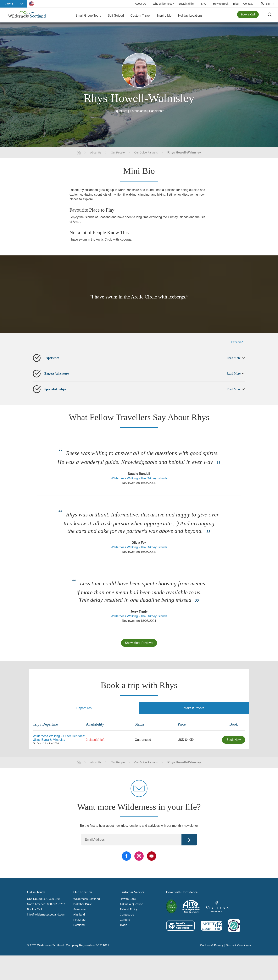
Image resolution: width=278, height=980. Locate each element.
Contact (248, 4)
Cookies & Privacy (212, 945)
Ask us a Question (131, 904)
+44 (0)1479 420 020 (46, 899)
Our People (118, 153)
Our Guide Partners (146, 153)
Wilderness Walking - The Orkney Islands (139, 478)
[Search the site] (270, 15)
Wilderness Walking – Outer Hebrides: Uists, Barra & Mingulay (59, 738)
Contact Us (127, 914)
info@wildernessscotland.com (46, 914)
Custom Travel (140, 15)
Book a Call (248, 15)
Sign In (270, 4)
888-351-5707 (56, 904)
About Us (141, 4)
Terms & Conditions (238, 945)
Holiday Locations (190, 15)
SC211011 (102, 945)
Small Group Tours (88, 15)
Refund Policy (129, 909)
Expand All (238, 342)
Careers (125, 920)
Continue (189, 840)
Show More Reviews (139, 643)
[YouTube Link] (152, 856)
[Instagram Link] (139, 856)
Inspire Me (164, 15)
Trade (123, 925)
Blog (236, 4)
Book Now (234, 740)
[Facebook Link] (126, 856)
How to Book (221, 4)
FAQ (204, 4)
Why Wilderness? (163, 4)
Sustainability (186, 4)
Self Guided (116, 15)
